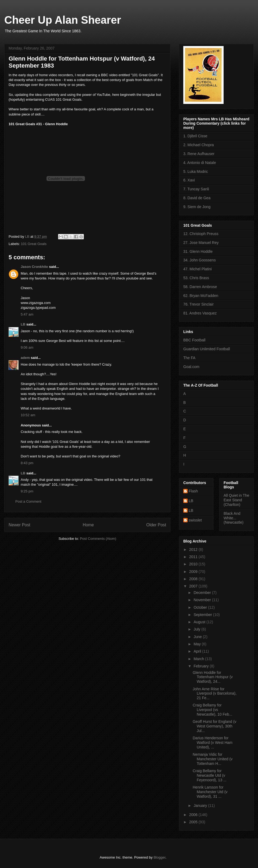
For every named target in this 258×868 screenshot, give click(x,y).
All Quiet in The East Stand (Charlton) (236, 500)
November (203, 600)
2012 (194, 549)
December (203, 593)
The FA (189, 358)
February (202, 666)
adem (25, 358)
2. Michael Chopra (199, 145)
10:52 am (28, 415)
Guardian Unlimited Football (207, 349)
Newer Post (19, 525)
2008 (194, 579)
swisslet (195, 520)
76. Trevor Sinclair (198, 304)
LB (23, 324)
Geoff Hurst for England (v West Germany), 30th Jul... (214, 726)
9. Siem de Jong (197, 207)
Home (88, 525)
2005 (194, 822)
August (200, 622)
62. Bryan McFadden (201, 296)
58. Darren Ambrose (200, 287)
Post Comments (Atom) (98, 539)
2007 (194, 586)
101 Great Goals (34, 244)
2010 (194, 564)
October (201, 607)
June (198, 637)
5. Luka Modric (196, 171)
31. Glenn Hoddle (198, 251)
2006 (194, 815)
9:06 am (27, 347)
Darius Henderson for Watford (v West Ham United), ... (213, 743)
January (201, 806)
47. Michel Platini (198, 269)
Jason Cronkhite (34, 267)
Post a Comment (28, 501)
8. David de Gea (197, 198)
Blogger (159, 857)
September (203, 615)
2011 (194, 557)
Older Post (156, 525)
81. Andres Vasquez (200, 313)
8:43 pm (27, 463)
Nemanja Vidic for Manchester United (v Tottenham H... (213, 759)
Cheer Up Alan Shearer (63, 20)
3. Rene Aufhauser (199, 154)
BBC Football (194, 340)
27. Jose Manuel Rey (201, 243)
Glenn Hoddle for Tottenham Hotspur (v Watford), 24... (213, 677)
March (199, 659)
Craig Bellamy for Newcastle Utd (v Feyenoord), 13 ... (210, 775)
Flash (193, 491)
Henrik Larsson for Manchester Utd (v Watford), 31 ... (210, 792)
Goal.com (191, 367)
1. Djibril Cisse (195, 136)
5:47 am (27, 314)
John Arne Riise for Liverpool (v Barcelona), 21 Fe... (215, 694)
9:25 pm (27, 491)
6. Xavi (189, 180)
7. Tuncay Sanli (196, 189)
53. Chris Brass (196, 278)
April (198, 651)
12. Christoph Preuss (201, 234)
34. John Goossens (200, 260)
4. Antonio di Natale (200, 163)
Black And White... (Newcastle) (234, 518)
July (197, 629)
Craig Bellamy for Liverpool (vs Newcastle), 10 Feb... (212, 710)
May (198, 644)
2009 (194, 572)
